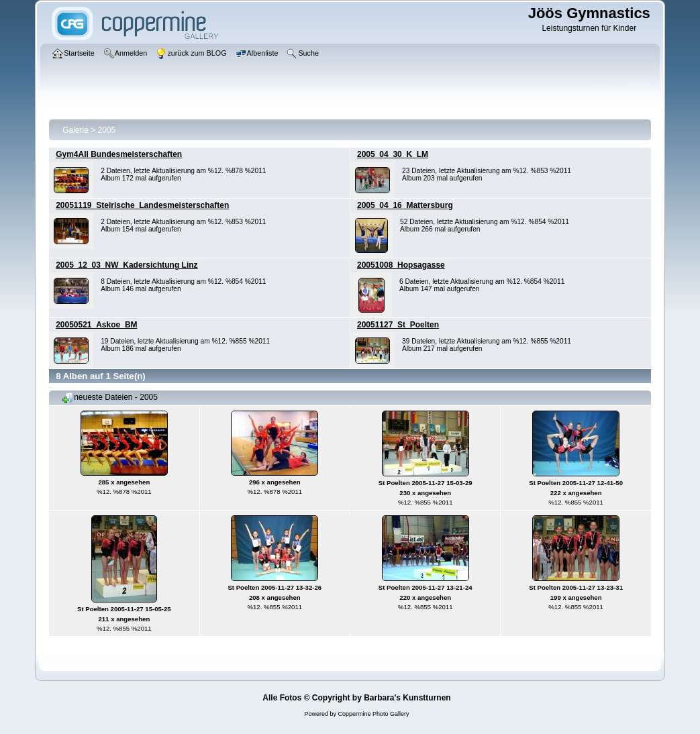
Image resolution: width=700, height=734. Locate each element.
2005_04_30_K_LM (393, 154)
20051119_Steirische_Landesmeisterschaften (142, 205)
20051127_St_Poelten (398, 325)
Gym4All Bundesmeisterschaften (119, 154)
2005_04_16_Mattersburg (405, 205)
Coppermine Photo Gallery (373, 714)
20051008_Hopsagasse (401, 265)
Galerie (76, 130)
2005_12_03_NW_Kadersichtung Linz (127, 265)
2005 (107, 130)
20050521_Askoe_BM (96, 325)
